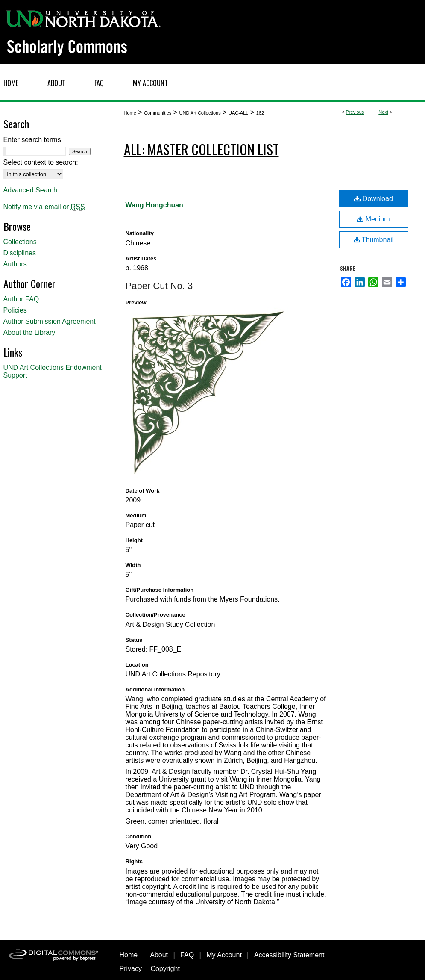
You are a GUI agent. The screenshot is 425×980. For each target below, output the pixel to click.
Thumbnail (374, 240)
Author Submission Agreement (50, 321)
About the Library (29, 332)
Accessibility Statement (289, 955)
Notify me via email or (44, 207)
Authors (15, 264)
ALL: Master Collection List (201, 149)
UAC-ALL (238, 113)
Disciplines (20, 253)
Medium (373, 219)
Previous (355, 112)
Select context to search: (41, 162)
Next (383, 112)
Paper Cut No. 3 (159, 286)
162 (260, 113)
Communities (158, 113)
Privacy (131, 969)
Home (130, 113)
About (159, 955)
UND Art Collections (200, 113)
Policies (15, 310)
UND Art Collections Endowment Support (53, 371)
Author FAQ (21, 299)
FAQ (187, 955)
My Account (224, 955)
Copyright (165, 969)
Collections (20, 242)
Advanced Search (30, 190)
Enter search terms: (33, 140)
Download (374, 199)
